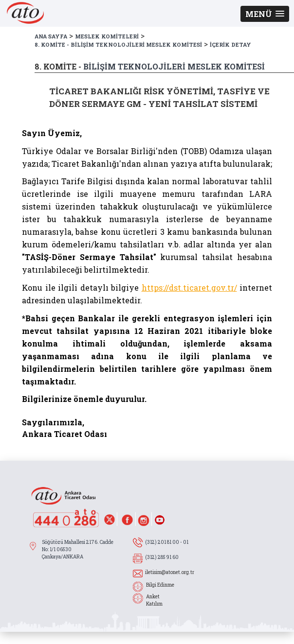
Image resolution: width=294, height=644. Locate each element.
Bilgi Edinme (160, 585)
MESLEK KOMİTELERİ (107, 36)
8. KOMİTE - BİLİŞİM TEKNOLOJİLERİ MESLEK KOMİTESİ (118, 44)
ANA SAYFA (51, 36)
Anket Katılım (154, 600)
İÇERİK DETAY (230, 44)
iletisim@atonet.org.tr (170, 572)
